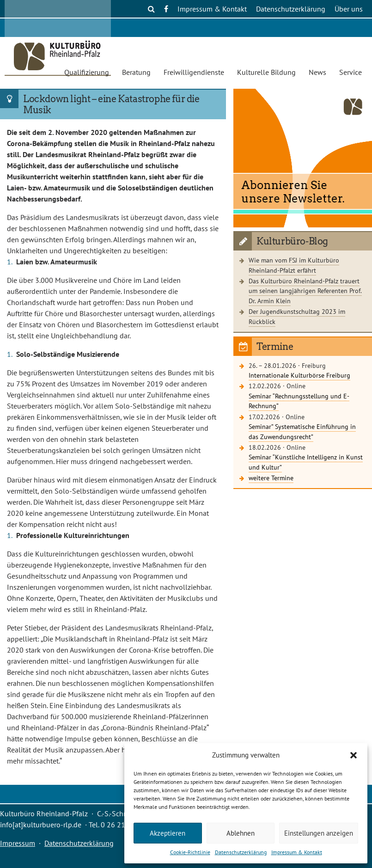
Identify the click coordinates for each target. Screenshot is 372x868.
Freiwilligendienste (194, 72)
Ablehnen (241, 833)
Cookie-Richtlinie (190, 852)
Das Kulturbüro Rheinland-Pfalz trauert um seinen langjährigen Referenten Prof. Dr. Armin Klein (305, 291)
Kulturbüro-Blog (292, 241)
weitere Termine (271, 478)
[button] (354, 755)
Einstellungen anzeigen (319, 833)
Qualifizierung (87, 72)
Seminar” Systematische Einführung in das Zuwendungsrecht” (302, 431)
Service (351, 72)
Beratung (136, 72)
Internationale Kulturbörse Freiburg (299, 375)
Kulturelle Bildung (266, 72)
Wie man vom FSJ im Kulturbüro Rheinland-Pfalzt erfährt (294, 265)
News (317, 72)
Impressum (18, 843)
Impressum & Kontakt (297, 852)
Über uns (349, 9)
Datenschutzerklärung (241, 852)
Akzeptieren (168, 833)
